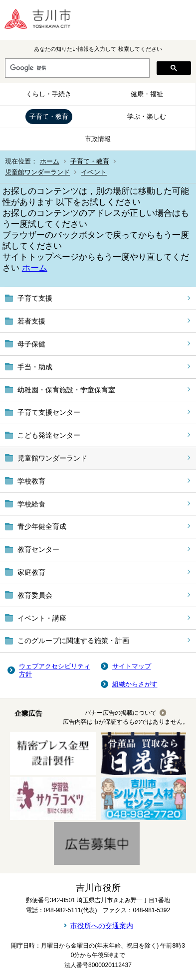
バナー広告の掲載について (121, 713)
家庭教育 (31, 572)
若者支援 (31, 321)
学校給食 (31, 504)
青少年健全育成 (42, 526)
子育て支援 (35, 298)
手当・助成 (35, 367)
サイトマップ (132, 666)
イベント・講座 (42, 618)
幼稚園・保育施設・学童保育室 (66, 390)
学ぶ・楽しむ (147, 116)
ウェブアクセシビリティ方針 (55, 670)
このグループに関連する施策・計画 (73, 641)
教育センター (38, 549)
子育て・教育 (49, 116)
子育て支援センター (49, 412)
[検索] (76, 68)
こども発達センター (49, 435)
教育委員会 (35, 595)
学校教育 (31, 481)
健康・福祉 (147, 94)
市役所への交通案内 (102, 926)
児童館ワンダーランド (37, 172)
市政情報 (98, 139)
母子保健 (31, 344)
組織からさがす (135, 684)
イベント (94, 172)
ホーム (50, 161)
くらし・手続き (49, 94)
